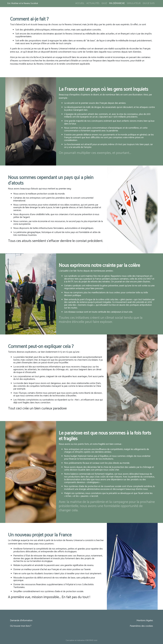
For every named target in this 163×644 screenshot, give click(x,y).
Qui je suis (149, 3)
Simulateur (134, 3)
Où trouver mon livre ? (21, 626)
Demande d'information (21, 621)
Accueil (80, 3)
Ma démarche (117, 3)
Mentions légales (145, 621)
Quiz (104, 3)
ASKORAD (89, 640)
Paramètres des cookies (141, 626)
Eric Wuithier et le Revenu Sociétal (23, 3)
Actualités (93, 3)
